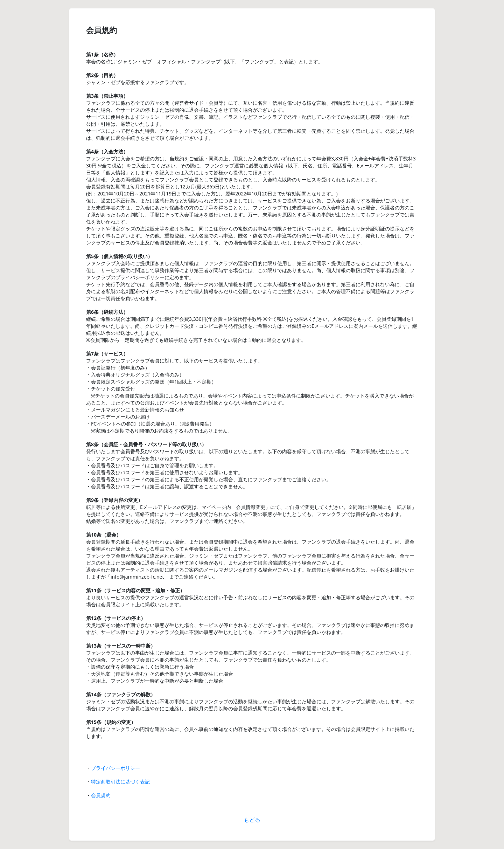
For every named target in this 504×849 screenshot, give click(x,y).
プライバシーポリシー (115, 768)
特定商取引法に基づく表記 (120, 782)
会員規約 (101, 795)
